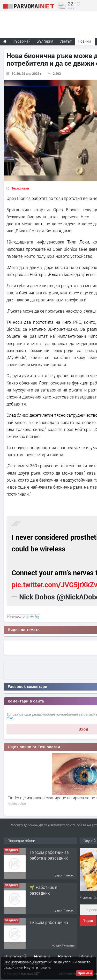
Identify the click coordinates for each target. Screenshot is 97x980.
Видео (64, 956)
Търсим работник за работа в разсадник (49, 855)
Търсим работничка (49, 922)
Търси (88, 921)
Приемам (85, 973)
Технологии (20, 188)
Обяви (85, 956)
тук (10, 718)
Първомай (15, 956)
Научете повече (37, 967)
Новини (84, 41)
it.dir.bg (33, 617)
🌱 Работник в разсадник (43, 890)
